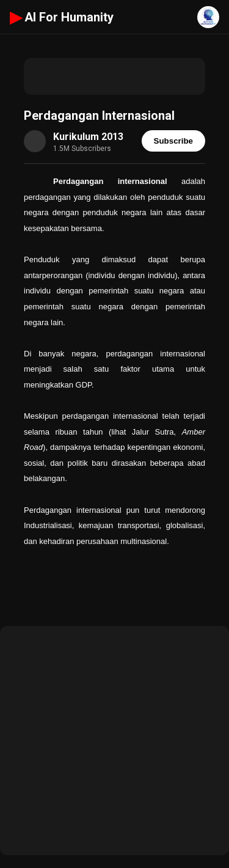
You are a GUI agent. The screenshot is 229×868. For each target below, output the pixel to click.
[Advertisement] (114, 76)
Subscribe (173, 141)
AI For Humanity (62, 17)
